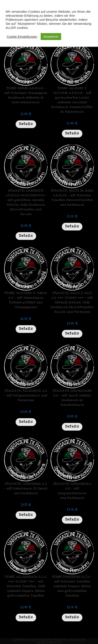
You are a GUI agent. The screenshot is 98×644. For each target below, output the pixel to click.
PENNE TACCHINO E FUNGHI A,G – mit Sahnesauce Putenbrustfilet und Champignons (26, 300)
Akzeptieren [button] (51, 37)
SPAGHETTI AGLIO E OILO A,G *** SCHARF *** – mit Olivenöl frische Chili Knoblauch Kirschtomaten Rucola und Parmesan (72, 303)
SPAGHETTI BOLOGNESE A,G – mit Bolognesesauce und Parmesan (26, 396)
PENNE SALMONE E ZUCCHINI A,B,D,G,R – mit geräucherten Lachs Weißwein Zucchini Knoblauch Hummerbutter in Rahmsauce (72, 100)
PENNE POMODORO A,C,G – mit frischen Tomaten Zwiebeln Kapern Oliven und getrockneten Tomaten (72, 586)
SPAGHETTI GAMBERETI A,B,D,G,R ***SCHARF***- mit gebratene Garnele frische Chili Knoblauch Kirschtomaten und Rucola (26, 202)
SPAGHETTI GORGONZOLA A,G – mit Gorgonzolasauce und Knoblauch (72, 491)
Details (26, 124)
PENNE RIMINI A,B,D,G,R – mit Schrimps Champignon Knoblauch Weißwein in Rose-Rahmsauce (26, 95)
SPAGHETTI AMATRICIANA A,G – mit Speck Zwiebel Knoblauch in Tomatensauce (72, 398)
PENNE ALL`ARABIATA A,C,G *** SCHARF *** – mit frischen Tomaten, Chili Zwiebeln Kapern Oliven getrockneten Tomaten (26, 586)
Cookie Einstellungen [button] (22, 37)
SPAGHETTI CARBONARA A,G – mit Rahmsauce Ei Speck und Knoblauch (26, 489)
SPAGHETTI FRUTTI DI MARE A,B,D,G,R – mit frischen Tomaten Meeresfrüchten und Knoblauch (72, 198)
